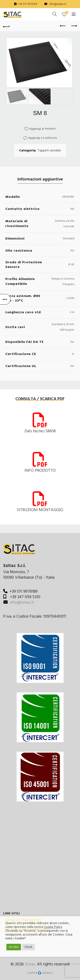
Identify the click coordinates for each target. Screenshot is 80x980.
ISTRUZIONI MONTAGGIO (40, 510)
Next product (74, 26)
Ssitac (30, 964)
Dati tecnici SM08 (40, 431)
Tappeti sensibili (49, 151)
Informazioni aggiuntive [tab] (40, 179)
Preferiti (66, 13)
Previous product (63, 26)
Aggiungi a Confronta (42, 138)
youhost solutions (40, 973)
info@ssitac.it (58, 4)
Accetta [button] (14, 947)
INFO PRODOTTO (40, 471)
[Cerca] (55, 14)
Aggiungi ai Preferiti (42, 129)
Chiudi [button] (28, 947)
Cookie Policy (53, 927)
